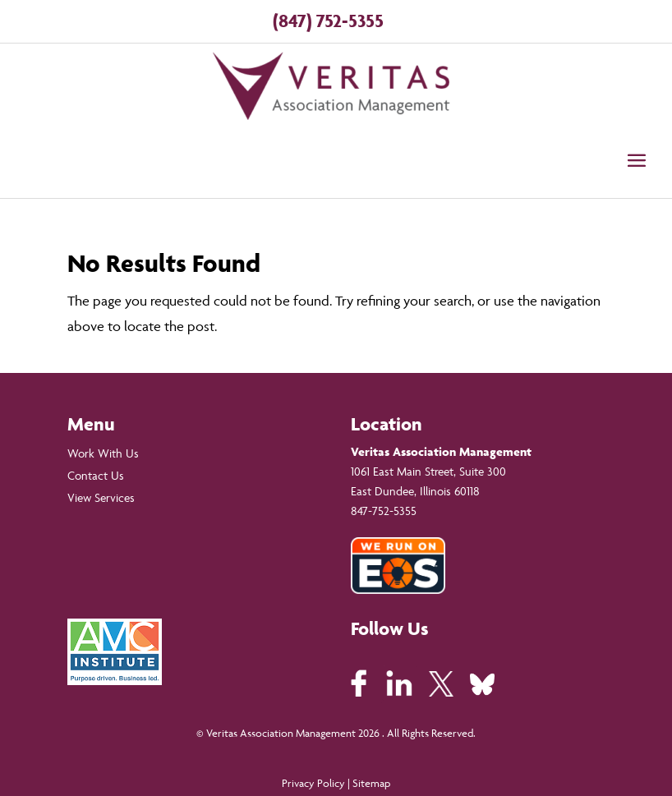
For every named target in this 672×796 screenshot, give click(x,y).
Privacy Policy (313, 783)
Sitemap (371, 783)
